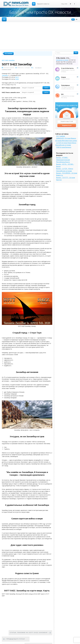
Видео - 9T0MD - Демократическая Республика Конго (63, 160)
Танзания (5, 75)
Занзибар (12, 60)
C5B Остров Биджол (64, 147)
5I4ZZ (7, 60)
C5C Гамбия (61, 136)
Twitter (70, 4)
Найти (46, 88)
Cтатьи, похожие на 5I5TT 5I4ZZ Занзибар (29, 633)
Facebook (75, 4)
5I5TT (3, 60)
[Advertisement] (40, 36)
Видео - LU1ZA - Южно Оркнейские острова (65, 170)
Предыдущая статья (16, 639)
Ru (73, 19)
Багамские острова (62, 60)
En (76, 19)
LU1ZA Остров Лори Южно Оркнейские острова (66, 144)
